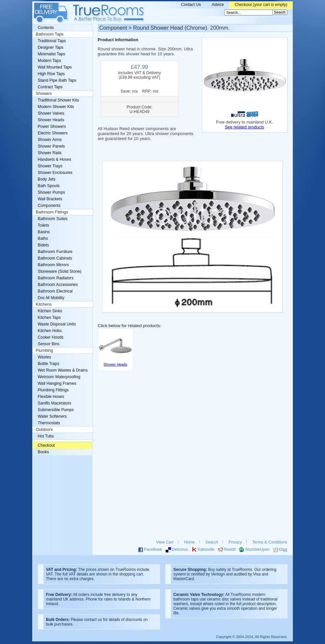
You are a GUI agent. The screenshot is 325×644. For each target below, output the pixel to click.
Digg (283, 549)
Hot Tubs (46, 436)
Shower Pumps (52, 192)
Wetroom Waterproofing (59, 377)
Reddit (230, 549)
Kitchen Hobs (50, 331)
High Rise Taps (51, 74)
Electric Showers (53, 133)
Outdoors (44, 430)
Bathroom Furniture (55, 252)
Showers (44, 94)
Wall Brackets (50, 199)
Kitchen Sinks (50, 311)
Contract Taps (50, 87)
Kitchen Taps (49, 318)
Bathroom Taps (50, 34)
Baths (43, 238)
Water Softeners (52, 416)
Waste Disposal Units (57, 324)
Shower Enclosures (55, 173)
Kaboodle (206, 549)
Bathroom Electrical (55, 291)
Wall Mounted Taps (55, 67)
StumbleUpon (257, 549)
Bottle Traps (49, 364)
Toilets (44, 225)
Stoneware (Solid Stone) (60, 271)
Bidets (43, 245)
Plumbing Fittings (53, 390)
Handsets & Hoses (54, 159)
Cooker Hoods (51, 337)
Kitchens (44, 304)
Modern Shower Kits (56, 107)
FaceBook (153, 549)
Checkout (46, 445)
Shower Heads (51, 120)
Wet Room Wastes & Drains (63, 370)
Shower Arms (50, 140)
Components (49, 206)
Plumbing (45, 350)
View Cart (165, 542)
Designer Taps (51, 47)
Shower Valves (51, 113)
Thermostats (49, 423)
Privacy (235, 542)
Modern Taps (50, 61)
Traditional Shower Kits (58, 100)
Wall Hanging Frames (57, 383)
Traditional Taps (52, 41)
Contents (46, 28)
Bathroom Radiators (56, 278)
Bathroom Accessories (58, 285)
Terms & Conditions (270, 542)
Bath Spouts (49, 186)
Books (43, 452)
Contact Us (191, 5)
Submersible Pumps (56, 410)
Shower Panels (51, 146)
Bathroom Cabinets (55, 258)
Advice (218, 5)
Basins (44, 232)
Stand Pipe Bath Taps (57, 80)
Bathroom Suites (53, 219)
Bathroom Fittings (52, 212)
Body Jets (47, 179)
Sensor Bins (49, 344)
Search (212, 542)
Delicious (180, 549)
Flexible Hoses (51, 397)
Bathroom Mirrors (54, 265)
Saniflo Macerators (55, 403)
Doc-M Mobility (51, 298)
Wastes (44, 357)
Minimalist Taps (52, 54)
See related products (244, 127)
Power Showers (52, 126)
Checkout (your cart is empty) (261, 5)
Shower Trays (50, 166)
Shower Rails (50, 153)
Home (190, 542)
